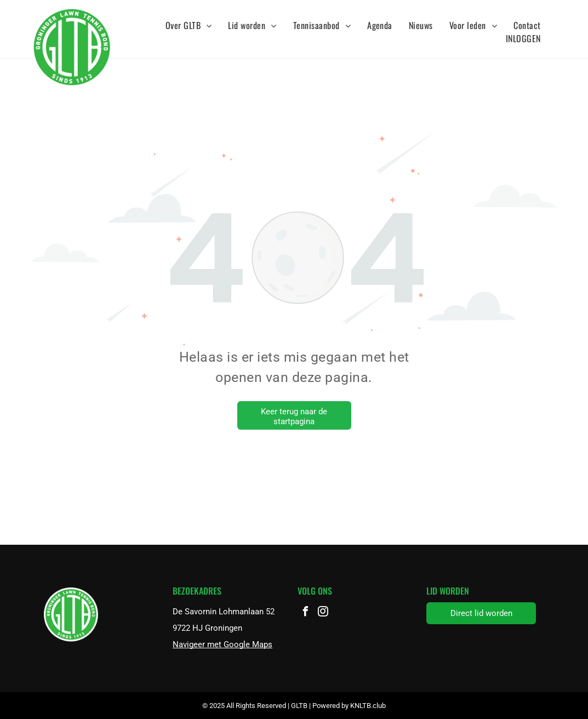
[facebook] (305, 613)
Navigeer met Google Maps (222, 644)
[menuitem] (189, 25)
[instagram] (323, 613)
